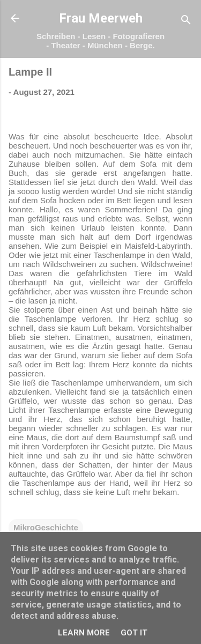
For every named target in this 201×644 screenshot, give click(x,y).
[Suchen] (186, 22)
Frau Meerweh (101, 18)
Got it (134, 633)
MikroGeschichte (46, 527)
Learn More (84, 633)
